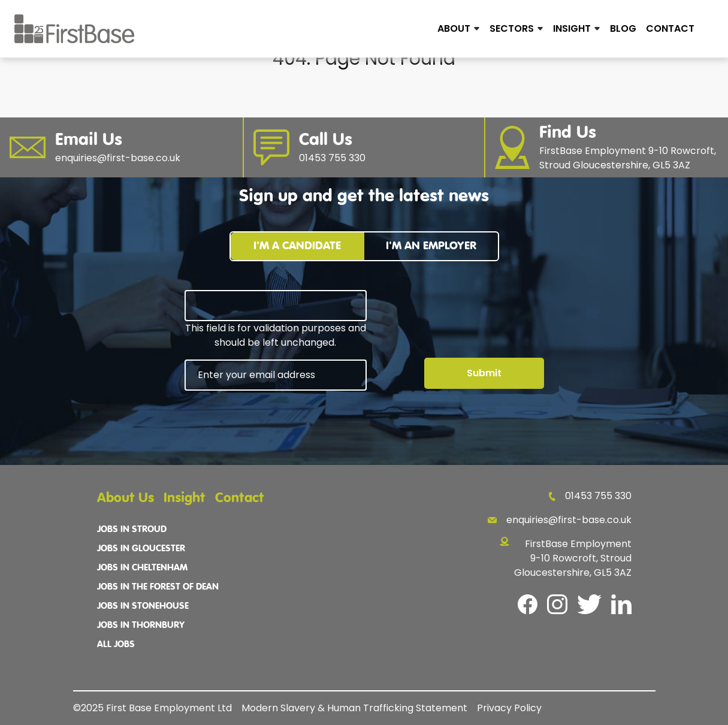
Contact (670, 28)
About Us (126, 498)
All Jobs (116, 645)
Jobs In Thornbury (141, 626)
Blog (623, 28)
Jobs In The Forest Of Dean (158, 587)
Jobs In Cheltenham (142, 568)
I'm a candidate (297, 246)
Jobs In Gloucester (141, 549)
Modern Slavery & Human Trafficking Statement (354, 708)
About (454, 28)
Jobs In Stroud (132, 530)
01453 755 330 (590, 496)
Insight (572, 28)
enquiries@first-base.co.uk (560, 520)
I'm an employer (431, 246)
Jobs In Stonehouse (143, 606)
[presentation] (276, 424)
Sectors (512, 28)
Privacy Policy (509, 708)
